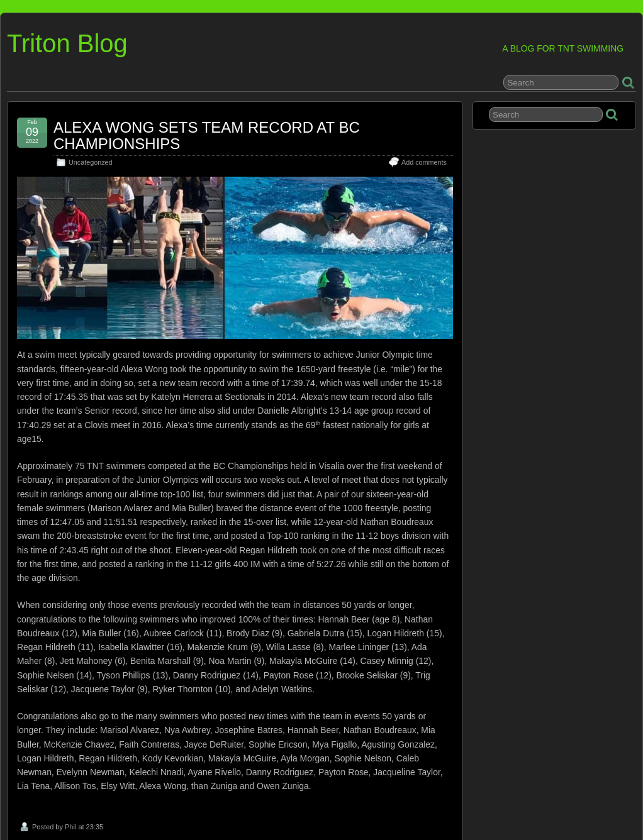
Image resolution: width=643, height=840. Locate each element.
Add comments (424, 162)
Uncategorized (91, 162)
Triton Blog (67, 43)
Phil (70, 827)
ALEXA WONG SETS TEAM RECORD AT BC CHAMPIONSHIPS (207, 135)
